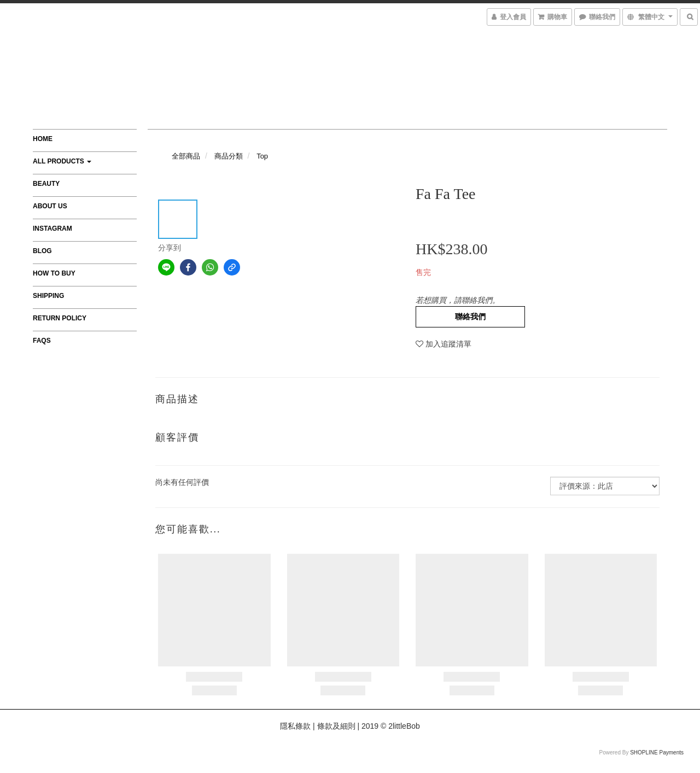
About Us (50, 206)
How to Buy (54, 273)
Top (262, 156)
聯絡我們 (470, 317)
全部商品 (186, 156)
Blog (42, 251)
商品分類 (229, 156)
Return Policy (60, 318)
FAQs (42, 341)
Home (43, 139)
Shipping (48, 296)
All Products (62, 161)
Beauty (46, 184)
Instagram (52, 229)
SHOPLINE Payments (657, 752)
